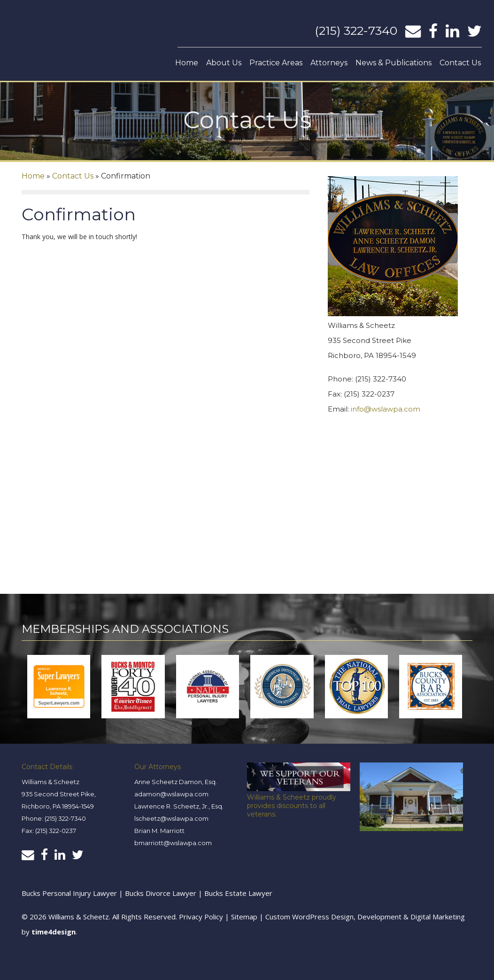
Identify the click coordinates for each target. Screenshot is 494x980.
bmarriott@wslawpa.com (173, 842)
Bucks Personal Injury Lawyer (69, 893)
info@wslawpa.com (386, 409)
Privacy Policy (201, 916)
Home (187, 63)
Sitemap (244, 916)
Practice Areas (276, 63)
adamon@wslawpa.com (171, 793)
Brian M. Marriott (159, 830)
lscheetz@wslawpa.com (171, 818)
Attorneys (329, 63)
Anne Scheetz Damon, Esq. (176, 781)
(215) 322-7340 (356, 31)
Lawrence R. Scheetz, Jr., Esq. (179, 806)
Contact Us (460, 63)
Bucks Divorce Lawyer (162, 893)
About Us (224, 63)
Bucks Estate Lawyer (238, 893)
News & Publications (394, 63)
